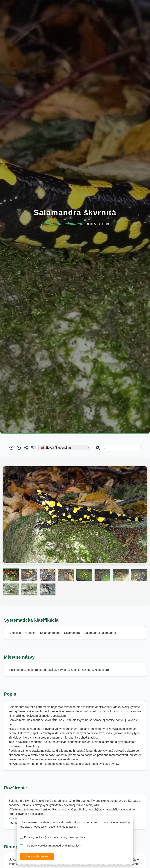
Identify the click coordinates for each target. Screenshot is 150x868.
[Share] (26, 448)
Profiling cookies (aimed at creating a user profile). (55, 837)
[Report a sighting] (33, 448)
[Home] (11, 448)
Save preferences (37, 856)
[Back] (19, 448)
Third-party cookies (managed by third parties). (53, 846)
